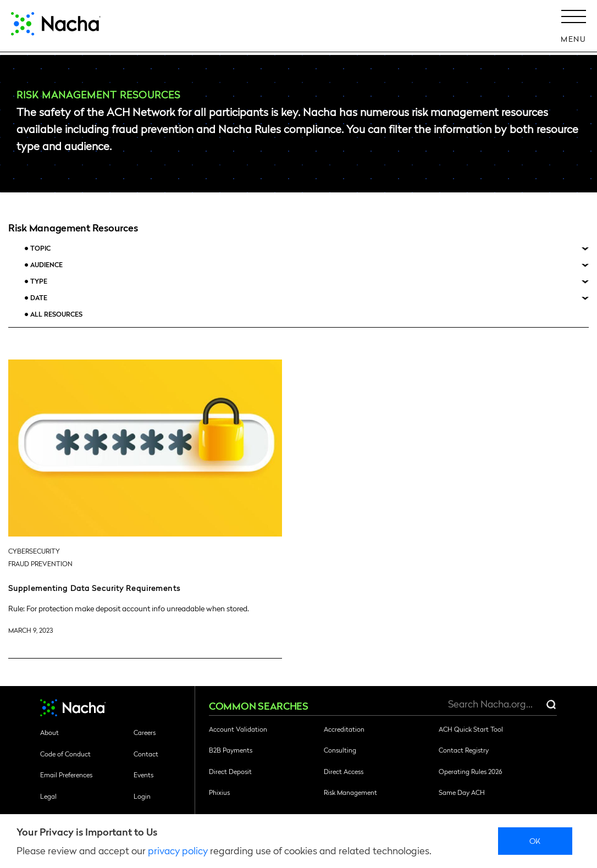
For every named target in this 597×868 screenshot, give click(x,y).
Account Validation (238, 729)
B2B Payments (231, 750)
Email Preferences (66, 775)
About (49, 732)
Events (143, 775)
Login (142, 796)
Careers (145, 732)
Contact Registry (464, 750)
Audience (46, 265)
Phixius (219, 792)
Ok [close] (535, 841)
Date (39, 298)
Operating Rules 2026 (470, 771)
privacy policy (178, 850)
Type (39, 281)
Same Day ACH (462, 792)
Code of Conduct (65, 754)
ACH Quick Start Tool (471, 729)
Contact (146, 754)
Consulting (340, 750)
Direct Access (344, 771)
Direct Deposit (230, 771)
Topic (40, 248)
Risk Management (350, 792)
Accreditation (344, 729)
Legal (48, 796)
